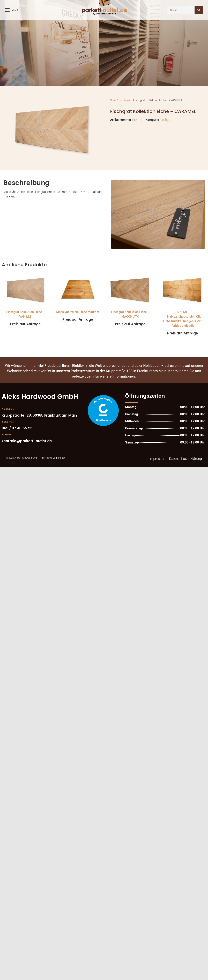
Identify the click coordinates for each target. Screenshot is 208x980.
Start (113, 100)
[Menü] (7, 10)
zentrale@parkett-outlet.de (27, 441)
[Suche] (199, 10)
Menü (15, 10)
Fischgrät (125, 100)
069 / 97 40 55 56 (17, 428)
